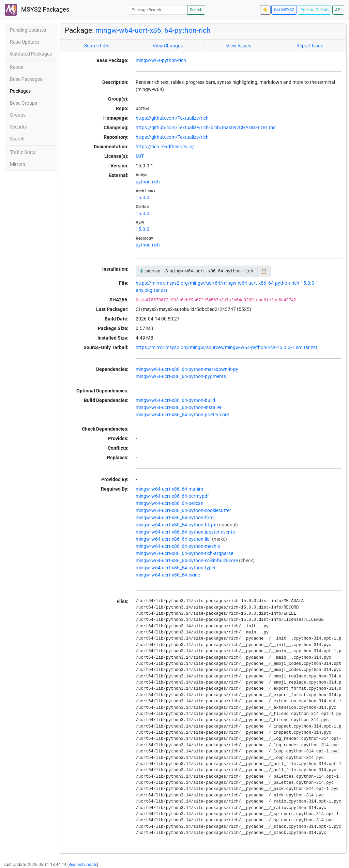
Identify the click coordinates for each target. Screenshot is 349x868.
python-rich (148, 182)
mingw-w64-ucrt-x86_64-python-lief (173, 539)
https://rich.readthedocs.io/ (165, 147)
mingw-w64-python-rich (161, 60)
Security (18, 127)
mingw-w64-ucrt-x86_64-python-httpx (176, 525)
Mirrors (18, 164)
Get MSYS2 (284, 10)
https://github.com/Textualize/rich (172, 118)
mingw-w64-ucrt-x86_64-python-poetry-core (182, 415)
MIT (140, 156)
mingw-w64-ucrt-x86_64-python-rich (153, 30)
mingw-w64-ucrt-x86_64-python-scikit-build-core (187, 560)
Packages (20, 91)
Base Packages (26, 79)
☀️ (265, 10)
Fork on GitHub (315, 10)
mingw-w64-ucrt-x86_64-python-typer (176, 568)
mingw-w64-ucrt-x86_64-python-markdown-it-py (187, 369)
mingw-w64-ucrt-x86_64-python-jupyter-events (185, 532)
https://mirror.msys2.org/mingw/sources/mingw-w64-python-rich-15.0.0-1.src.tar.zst (226, 347)
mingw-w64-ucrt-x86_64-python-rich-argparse (184, 553)
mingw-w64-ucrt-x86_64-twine (168, 575)
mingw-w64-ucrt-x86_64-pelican (170, 503)
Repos (17, 67)
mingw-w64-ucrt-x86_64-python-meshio (178, 546)
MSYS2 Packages (37, 10)
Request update (83, 865)
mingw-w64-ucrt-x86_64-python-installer (179, 407)
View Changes (168, 46)
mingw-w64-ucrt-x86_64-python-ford (175, 518)
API (338, 10)
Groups (18, 115)
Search (196, 10)
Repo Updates (25, 42)
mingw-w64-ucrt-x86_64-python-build (175, 400)
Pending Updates (28, 30)
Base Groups (24, 103)
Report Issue (310, 46)
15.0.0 (142, 197)
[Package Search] (158, 10)
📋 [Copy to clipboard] (264, 271)
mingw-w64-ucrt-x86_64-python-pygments (181, 376)
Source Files (97, 46)
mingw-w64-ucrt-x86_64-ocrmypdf (172, 496)
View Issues (239, 46)
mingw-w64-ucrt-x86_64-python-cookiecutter (183, 510)
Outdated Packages (31, 54)
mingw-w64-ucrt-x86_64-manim (169, 489)
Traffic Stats (23, 152)
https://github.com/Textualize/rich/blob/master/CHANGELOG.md (206, 128)
